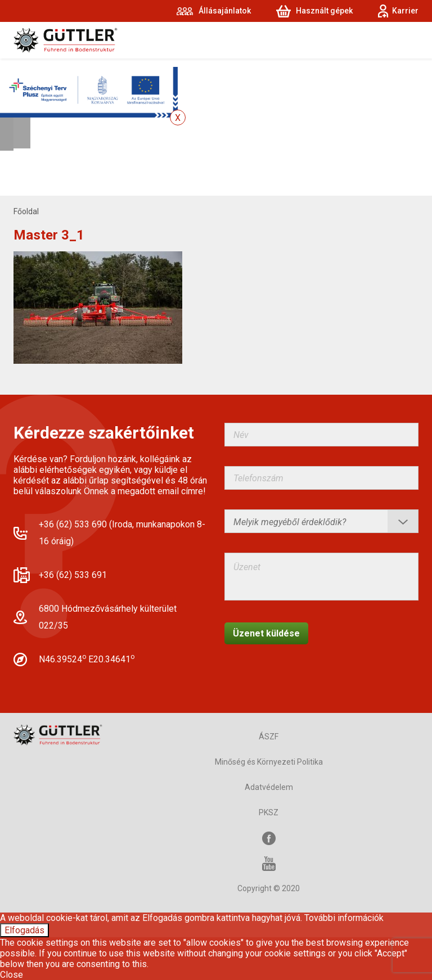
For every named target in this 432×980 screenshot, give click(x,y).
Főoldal (26, 211)
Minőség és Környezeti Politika (269, 762)
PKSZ (269, 812)
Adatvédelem (269, 787)
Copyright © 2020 (269, 888)
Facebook (269, 838)
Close (12, 975)
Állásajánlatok (225, 11)
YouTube (269, 863)
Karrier (405, 11)
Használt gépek (324, 11)
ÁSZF (269, 737)
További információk (344, 918)
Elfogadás (24, 930)
